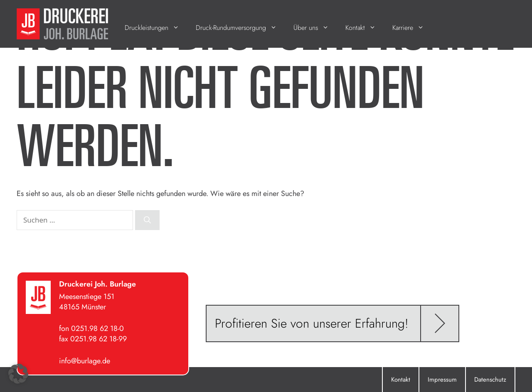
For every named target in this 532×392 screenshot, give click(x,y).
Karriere (412, 28)
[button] (18, 374)
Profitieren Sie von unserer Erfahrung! (312, 323)
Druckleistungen (156, 28)
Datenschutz (490, 380)
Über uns (315, 28)
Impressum (442, 380)
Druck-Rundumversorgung (240, 28)
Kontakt (365, 28)
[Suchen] (147, 220)
